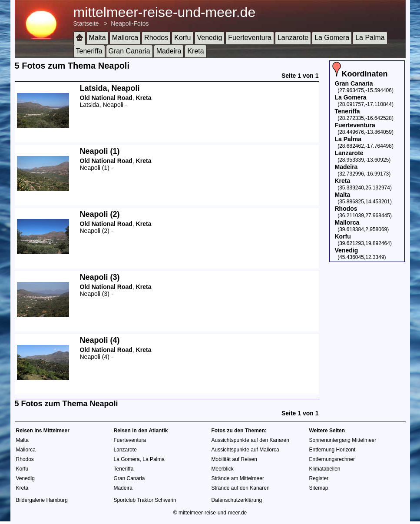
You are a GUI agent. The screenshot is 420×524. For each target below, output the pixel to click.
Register (319, 478)
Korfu (182, 38)
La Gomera (332, 38)
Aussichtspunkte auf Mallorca (245, 450)
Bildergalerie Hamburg (42, 500)
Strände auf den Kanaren (241, 488)
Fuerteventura (250, 38)
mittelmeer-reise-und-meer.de (165, 12)
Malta (98, 38)
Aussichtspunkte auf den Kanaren (250, 440)
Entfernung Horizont (332, 450)
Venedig (210, 38)
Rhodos (156, 38)
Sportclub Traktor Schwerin (145, 500)
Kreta (195, 51)
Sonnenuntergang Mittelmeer (343, 440)
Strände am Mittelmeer (238, 478)
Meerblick (223, 469)
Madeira (169, 51)
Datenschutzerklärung (237, 500)
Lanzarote (293, 38)
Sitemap (319, 488)
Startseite (86, 23)
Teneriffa (89, 51)
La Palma (370, 38)
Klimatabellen (325, 469)
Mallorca (125, 38)
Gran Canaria (129, 51)
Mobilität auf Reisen (234, 459)
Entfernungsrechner (332, 459)
